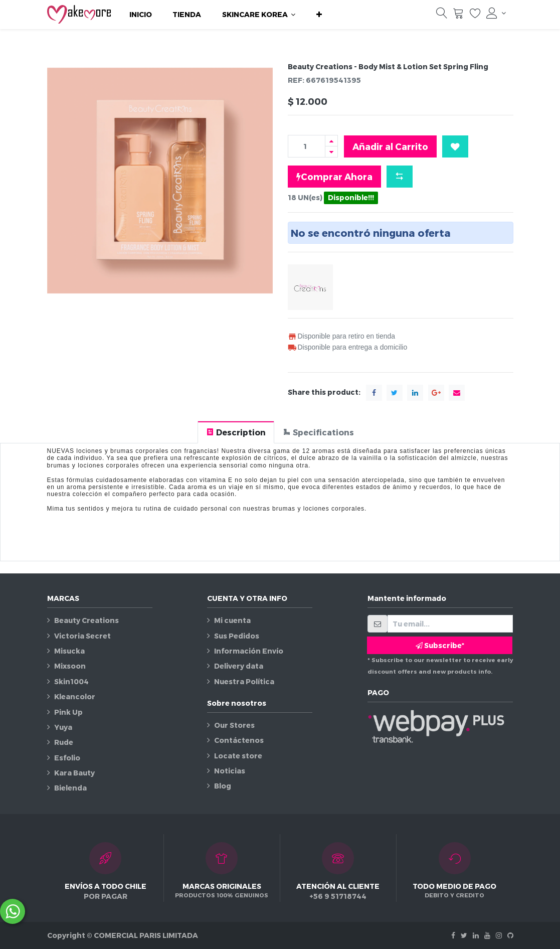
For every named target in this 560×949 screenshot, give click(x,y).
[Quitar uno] (331, 152)
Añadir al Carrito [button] (390, 146)
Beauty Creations (86, 620)
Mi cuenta (232, 620)
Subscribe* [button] (440, 645)
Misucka (69, 651)
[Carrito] (458, 16)
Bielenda (70, 788)
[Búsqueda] (442, 16)
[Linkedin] (476, 935)
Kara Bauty (74, 773)
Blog (223, 786)
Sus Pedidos (237, 636)
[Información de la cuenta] (496, 13)
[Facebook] (453, 935)
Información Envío (249, 651)
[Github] (510, 935)
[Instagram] (499, 935)
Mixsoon (70, 666)
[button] (319, 15)
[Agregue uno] (331, 141)
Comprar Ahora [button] (334, 177)
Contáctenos (239, 740)
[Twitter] (464, 935)
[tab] (236, 432)
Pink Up (68, 712)
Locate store (238, 756)
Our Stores (234, 725)
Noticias (230, 771)
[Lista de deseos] (475, 16)
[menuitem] (141, 15)
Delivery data (239, 666)
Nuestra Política (244, 681)
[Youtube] (487, 935)
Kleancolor (75, 696)
